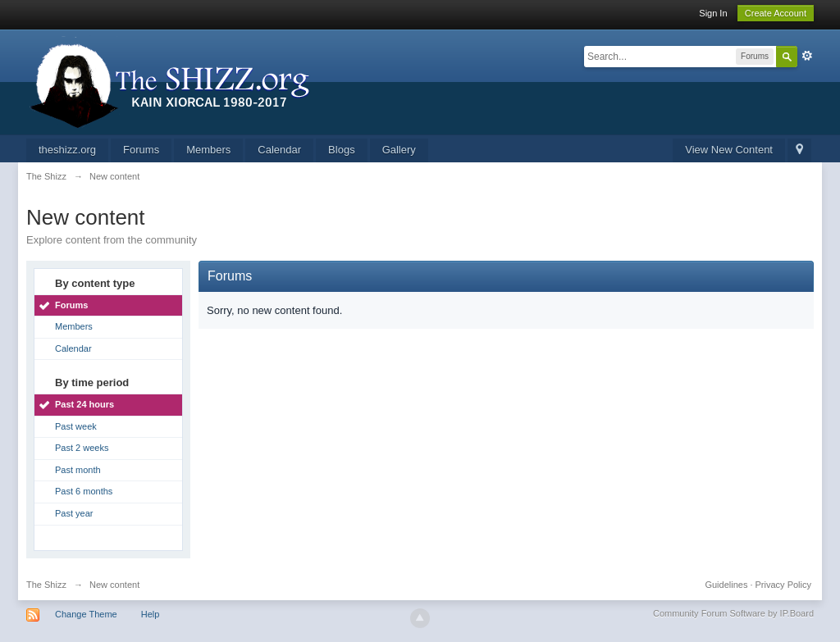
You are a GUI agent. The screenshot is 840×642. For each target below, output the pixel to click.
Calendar (279, 150)
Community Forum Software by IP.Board (733, 613)
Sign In (713, 13)
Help (151, 614)
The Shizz (46, 585)
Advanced (807, 56)
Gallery (399, 150)
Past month (78, 470)
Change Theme (86, 614)
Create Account (776, 13)
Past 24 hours (84, 404)
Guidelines (726, 585)
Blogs (342, 150)
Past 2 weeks (82, 448)
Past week (76, 426)
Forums (141, 150)
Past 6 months (84, 491)
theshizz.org (67, 150)
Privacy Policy (783, 585)
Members (208, 150)
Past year (74, 513)
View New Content (729, 150)
